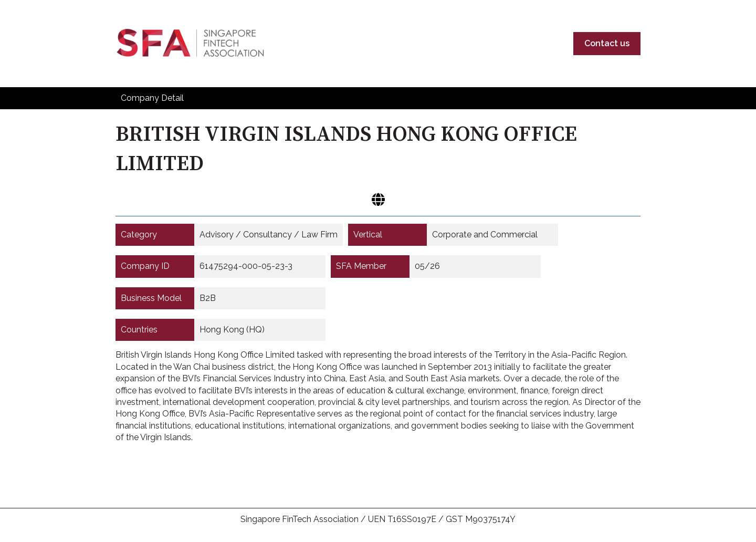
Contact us (607, 43)
